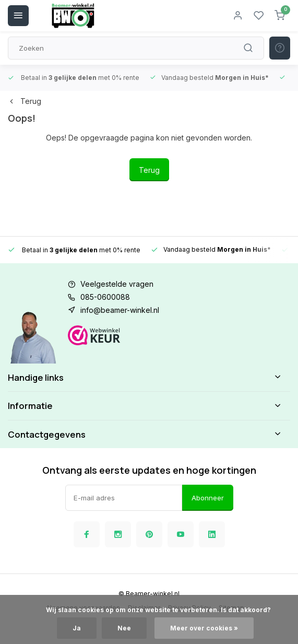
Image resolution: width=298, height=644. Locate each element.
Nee (124, 628)
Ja (77, 628)
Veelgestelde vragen (117, 284)
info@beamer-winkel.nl (120, 310)
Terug (25, 101)
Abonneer (208, 498)
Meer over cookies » (204, 628)
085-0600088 (105, 297)
